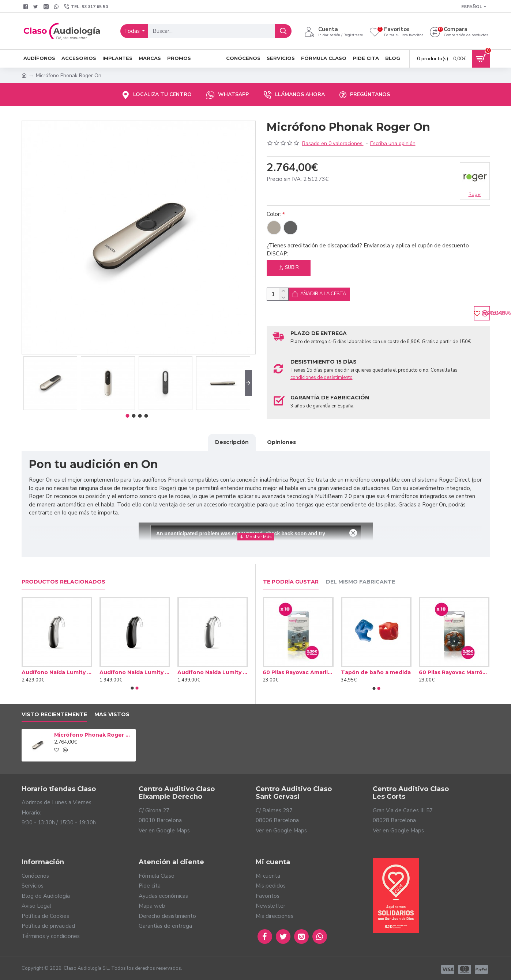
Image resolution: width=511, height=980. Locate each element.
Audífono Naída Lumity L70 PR (135, 671)
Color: (274, 214)
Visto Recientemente (54, 713)
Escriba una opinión (393, 143)
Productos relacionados (63, 580)
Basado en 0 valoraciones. (333, 143)
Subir (289, 267)
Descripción (232, 449)
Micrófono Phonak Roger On (94, 733)
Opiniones (281, 449)
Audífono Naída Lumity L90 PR (57, 671)
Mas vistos (112, 713)
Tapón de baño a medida (378, 671)
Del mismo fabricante (360, 580)
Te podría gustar (291, 580)
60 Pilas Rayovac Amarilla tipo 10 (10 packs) (300, 671)
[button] (248, 383)
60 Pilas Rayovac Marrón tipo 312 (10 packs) (456, 671)
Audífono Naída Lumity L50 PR (213, 671)
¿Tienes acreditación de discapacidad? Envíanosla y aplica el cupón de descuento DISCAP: (368, 250)
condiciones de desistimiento (322, 385)
